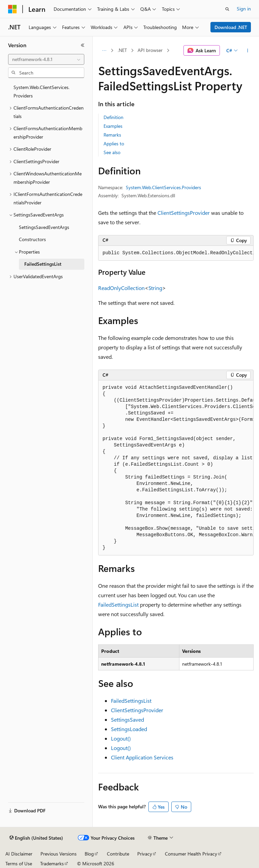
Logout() (121, 738)
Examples (113, 126)
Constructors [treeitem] (32, 239)
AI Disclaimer (19, 854)
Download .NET (231, 27)
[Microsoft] (12, 9)
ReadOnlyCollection (121, 288)
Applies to (114, 143)
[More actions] (248, 51)
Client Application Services (142, 757)
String (155, 288)
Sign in (244, 9)
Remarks (112, 135)
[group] (176, 253)
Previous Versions (59, 854)
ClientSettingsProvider (184, 213)
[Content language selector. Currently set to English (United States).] (36, 838)
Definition (113, 117)
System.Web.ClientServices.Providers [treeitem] (41, 91)
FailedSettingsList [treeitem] (43, 264)
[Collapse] (83, 45)
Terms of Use (19, 863)
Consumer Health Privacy (191, 854)
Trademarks (52, 863)
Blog (89, 854)
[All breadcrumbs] (104, 51)
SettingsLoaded (129, 729)
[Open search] (227, 9)
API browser (150, 50)
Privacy (145, 854)
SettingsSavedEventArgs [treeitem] (44, 227)
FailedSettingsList (118, 604)
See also (112, 152)
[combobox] (46, 59)
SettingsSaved (127, 719)
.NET (122, 50)
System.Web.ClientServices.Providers (163, 187)
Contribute (118, 854)
